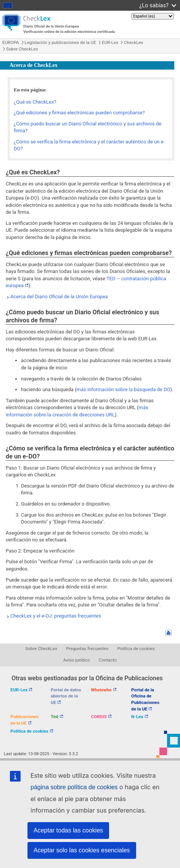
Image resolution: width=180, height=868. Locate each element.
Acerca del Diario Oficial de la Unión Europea (59, 297)
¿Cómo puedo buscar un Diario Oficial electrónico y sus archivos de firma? (88, 127)
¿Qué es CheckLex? (35, 102)
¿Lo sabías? (158, 5)
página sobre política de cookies (74, 787)
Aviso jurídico (77, 660)
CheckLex (134, 42)
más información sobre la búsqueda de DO (124, 389)
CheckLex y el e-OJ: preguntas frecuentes (56, 616)
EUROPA (11, 42)
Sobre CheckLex (22, 49)
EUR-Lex (110, 42)
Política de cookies (136, 649)
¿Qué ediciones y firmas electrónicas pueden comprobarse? (79, 113)
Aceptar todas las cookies (68, 830)
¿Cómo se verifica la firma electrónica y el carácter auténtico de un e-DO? (89, 145)
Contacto (108, 660)
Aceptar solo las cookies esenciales (82, 850)
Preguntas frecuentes (87, 649)
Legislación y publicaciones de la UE (60, 42)
